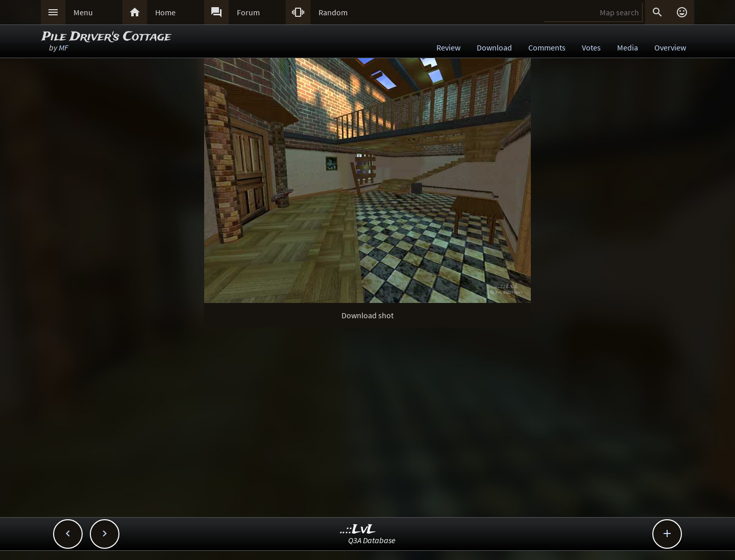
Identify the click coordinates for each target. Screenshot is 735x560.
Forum (248, 12)
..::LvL (358, 530)
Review (448, 47)
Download (494, 47)
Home (165, 12)
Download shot (367, 315)
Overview (670, 47)
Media (628, 47)
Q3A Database (372, 540)
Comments (547, 47)
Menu (83, 12)
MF (64, 47)
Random (333, 12)
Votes (591, 47)
